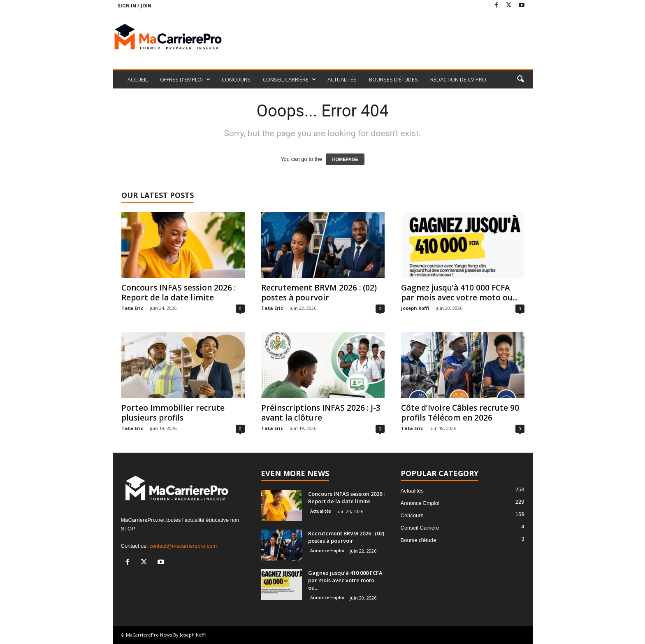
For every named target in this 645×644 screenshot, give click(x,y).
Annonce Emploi (327, 551)
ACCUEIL (138, 79)
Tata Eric (132, 308)
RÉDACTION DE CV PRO (458, 79)
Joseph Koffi (415, 308)
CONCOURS (236, 79)
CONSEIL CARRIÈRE (289, 79)
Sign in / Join (135, 6)
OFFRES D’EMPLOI (185, 79)
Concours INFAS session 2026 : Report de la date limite (179, 293)
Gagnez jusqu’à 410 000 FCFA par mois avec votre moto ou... (459, 293)
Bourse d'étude (419, 540)
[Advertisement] (383, 38)
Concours (412, 515)
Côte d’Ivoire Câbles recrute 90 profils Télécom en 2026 (460, 413)
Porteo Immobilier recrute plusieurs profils (173, 413)
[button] (520, 79)
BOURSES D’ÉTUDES (393, 79)
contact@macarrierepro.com (183, 546)
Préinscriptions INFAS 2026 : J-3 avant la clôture (321, 413)
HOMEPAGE (345, 159)
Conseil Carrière (420, 528)
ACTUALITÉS (342, 79)
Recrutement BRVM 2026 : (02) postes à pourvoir (319, 293)
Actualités (321, 511)
